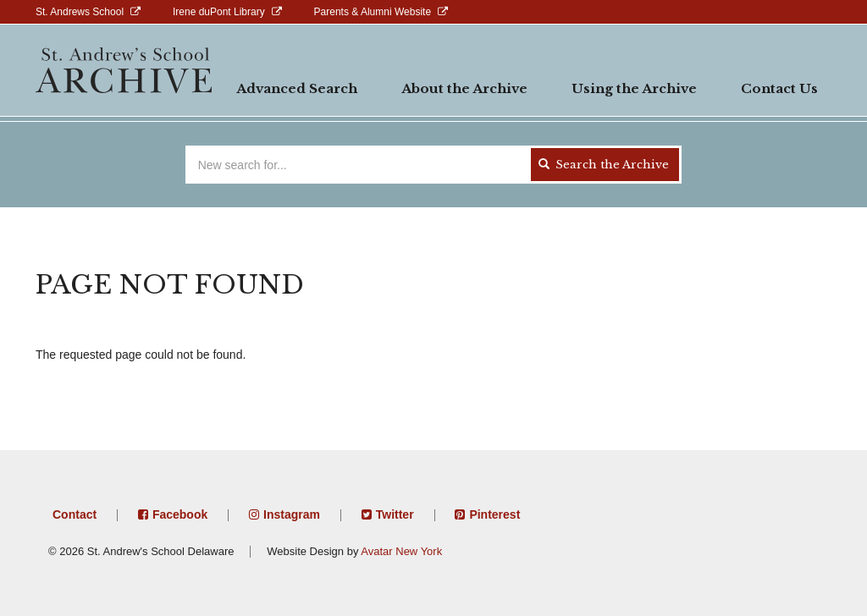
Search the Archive (604, 165)
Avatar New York (401, 551)
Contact (75, 514)
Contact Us (779, 88)
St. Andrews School (80, 12)
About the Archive (464, 88)
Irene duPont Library (219, 12)
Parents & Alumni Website (373, 12)
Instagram (292, 514)
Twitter (395, 514)
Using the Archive (634, 88)
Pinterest (494, 514)
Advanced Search (297, 88)
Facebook (180, 514)
